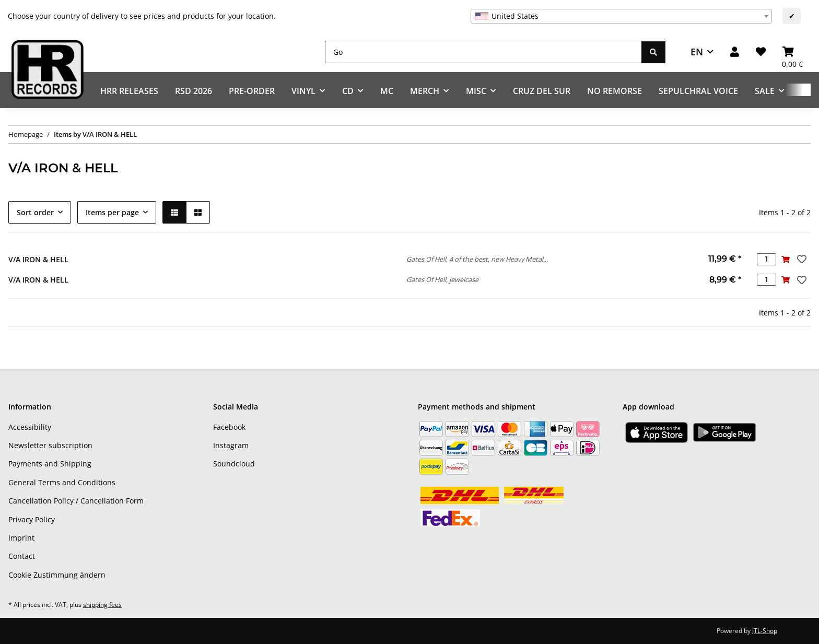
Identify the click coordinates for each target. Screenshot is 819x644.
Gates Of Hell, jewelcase (442, 279)
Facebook (229, 427)
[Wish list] (761, 52)
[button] (735, 52)
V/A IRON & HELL (38, 259)
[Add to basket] (786, 259)
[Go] (483, 52)
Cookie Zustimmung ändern (57, 575)
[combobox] (621, 16)
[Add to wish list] (801, 259)
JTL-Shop (765, 631)
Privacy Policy (32, 519)
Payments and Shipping (50, 464)
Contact (22, 556)
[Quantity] (767, 259)
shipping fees (102, 605)
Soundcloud (234, 464)
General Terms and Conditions (62, 482)
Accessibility (30, 427)
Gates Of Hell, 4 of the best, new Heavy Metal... (477, 259)
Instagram (231, 445)
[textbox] (621, 16)
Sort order (35, 212)
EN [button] (697, 52)
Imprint (21, 538)
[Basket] (792, 52)
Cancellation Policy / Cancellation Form (76, 501)
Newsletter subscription (50, 445)
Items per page (112, 212)
